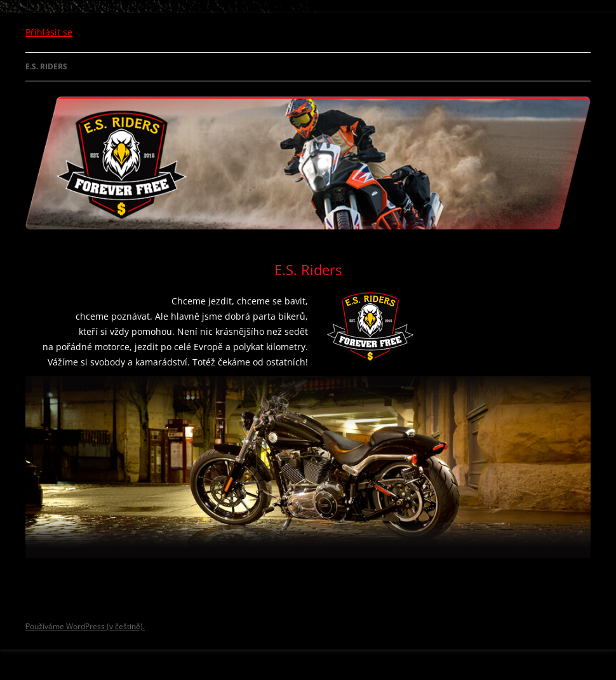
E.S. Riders (46, 66)
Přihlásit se (49, 32)
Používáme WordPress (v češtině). (85, 626)
